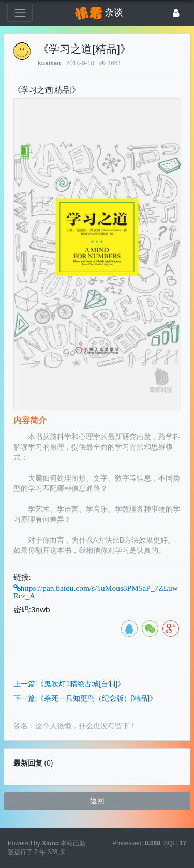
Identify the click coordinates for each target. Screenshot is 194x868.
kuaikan (49, 63)
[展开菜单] (20, 13)
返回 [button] (97, 801)
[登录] (176, 13)
